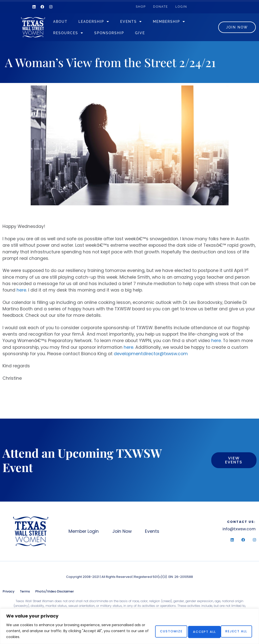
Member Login (84, 532)
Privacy (9, 592)
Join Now (127, 532)
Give (147, 33)
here (21, 290)
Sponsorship (116, 33)
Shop (142, 7)
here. (216, 341)
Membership (176, 22)
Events (138, 22)
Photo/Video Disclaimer (55, 592)
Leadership (101, 22)
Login (190, 7)
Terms (25, 592)
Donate (166, 7)
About (67, 21)
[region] (129, 626)
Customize (153, 631)
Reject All (193, 631)
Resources (75, 33)
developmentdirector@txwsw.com (151, 354)
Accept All (233, 631)
